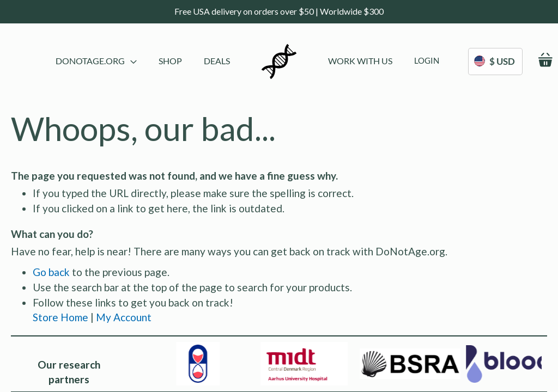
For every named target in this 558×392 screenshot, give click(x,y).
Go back (51, 272)
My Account (124, 317)
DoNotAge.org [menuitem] (96, 61)
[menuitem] (170, 61)
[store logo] (279, 62)
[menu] (143, 62)
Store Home (60, 317)
